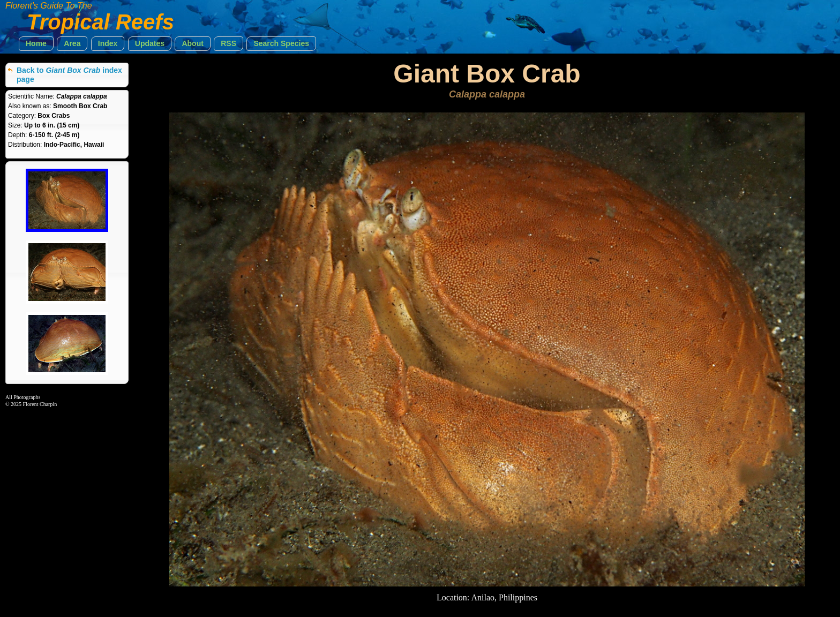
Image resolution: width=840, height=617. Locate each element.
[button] (36, 44)
